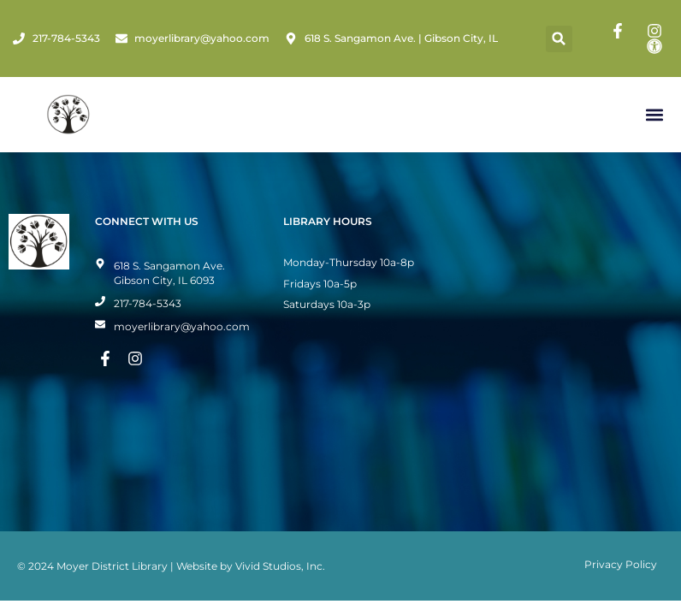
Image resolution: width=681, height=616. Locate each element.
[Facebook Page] (620, 31)
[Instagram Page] (657, 31)
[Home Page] (68, 115)
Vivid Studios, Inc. (280, 566)
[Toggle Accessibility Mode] (657, 46)
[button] (559, 39)
